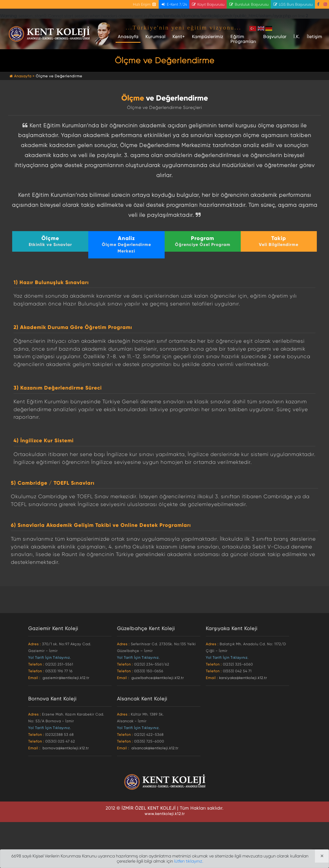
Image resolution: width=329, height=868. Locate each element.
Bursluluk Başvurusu (249, 4)
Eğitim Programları (243, 39)
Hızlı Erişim (145, 4)
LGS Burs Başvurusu (293, 4)
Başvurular (275, 37)
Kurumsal (155, 37)
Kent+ (179, 37)
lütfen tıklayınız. (189, 861)
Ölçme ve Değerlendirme (59, 76)
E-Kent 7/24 (174, 4)
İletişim (315, 37)
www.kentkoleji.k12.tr (165, 814)
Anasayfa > (23, 76)
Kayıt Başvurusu (208, 4)
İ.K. (297, 37)
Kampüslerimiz (208, 37)
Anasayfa (129, 36)
